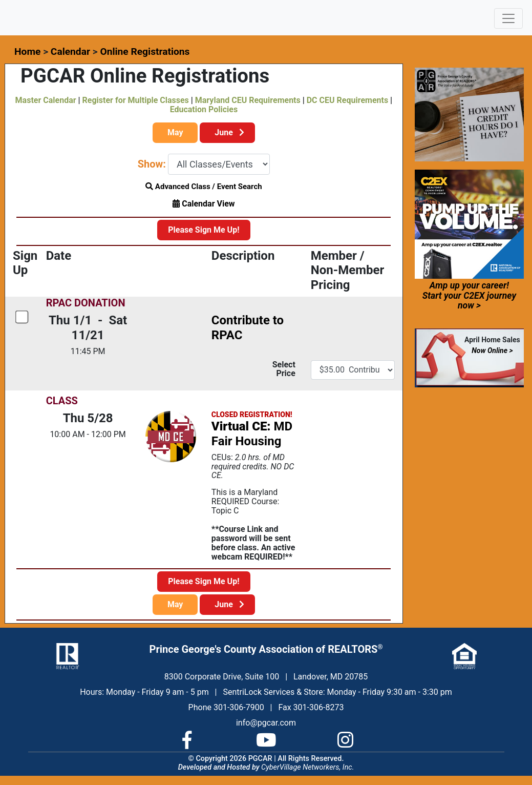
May (175, 132)
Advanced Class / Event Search (204, 187)
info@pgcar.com (266, 723)
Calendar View (204, 204)
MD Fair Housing (252, 434)
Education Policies (204, 109)
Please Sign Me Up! (204, 230)
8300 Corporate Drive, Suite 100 (222, 677)
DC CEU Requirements (347, 100)
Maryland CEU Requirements (248, 100)
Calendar (70, 51)
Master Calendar (46, 100)
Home (27, 51)
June (227, 132)
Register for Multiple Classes (136, 100)
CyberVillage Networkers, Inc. (307, 767)
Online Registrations (145, 51)
